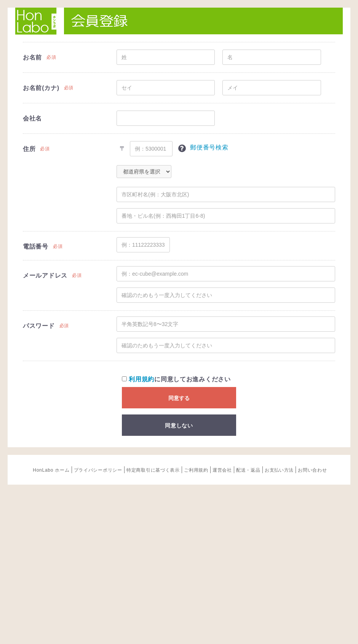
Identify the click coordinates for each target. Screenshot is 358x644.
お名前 (32, 57)
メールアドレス (45, 275)
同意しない (179, 426)
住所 (29, 149)
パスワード (39, 326)
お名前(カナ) (41, 88)
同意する (179, 398)
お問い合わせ (312, 470)
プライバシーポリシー (98, 470)
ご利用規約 (196, 470)
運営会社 (222, 470)
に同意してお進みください (176, 379)
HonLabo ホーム (51, 470)
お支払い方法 (279, 470)
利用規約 (141, 379)
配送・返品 (248, 470)
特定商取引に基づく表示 (153, 470)
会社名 (32, 118)
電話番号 (36, 247)
